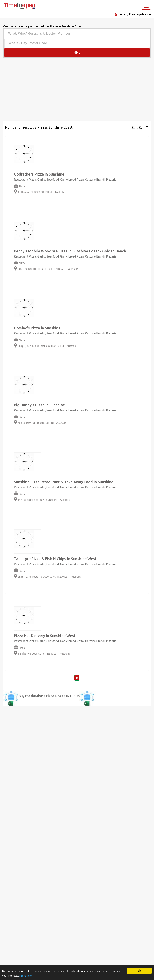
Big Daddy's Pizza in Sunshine (39, 405)
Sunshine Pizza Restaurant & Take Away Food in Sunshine (64, 482)
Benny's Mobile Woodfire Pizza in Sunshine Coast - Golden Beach (70, 251)
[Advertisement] (77, 90)
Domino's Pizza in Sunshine (37, 328)
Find (77, 52)
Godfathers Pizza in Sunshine (39, 174)
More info (26, 976)
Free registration (140, 14)
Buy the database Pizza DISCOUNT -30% (50, 696)
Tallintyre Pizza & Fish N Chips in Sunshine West (55, 559)
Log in (123, 14)
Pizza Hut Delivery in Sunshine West (45, 636)
